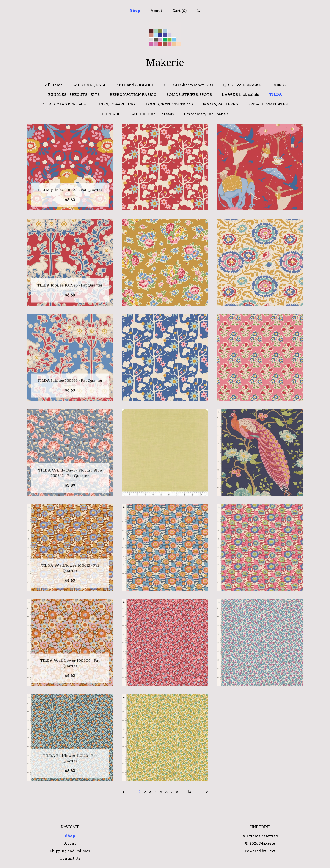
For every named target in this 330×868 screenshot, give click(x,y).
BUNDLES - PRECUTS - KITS (74, 95)
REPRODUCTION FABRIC (133, 95)
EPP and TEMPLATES (268, 104)
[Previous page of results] (124, 792)
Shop (135, 11)
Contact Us (70, 858)
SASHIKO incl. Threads (152, 114)
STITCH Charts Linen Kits (189, 85)
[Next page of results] (207, 792)
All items (54, 85)
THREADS (111, 114)
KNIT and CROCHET (135, 85)
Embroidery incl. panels (206, 114)
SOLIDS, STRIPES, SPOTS (189, 95)
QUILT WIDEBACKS (242, 85)
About (156, 11)
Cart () (180, 11)
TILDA (275, 95)
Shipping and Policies (70, 851)
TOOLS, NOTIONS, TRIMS (169, 104)
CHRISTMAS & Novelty (64, 104)
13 (189, 792)
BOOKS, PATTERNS (220, 104)
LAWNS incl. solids (240, 95)
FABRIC (278, 85)
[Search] (199, 11)
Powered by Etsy (260, 851)
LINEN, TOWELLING (116, 104)
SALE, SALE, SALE (89, 85)
